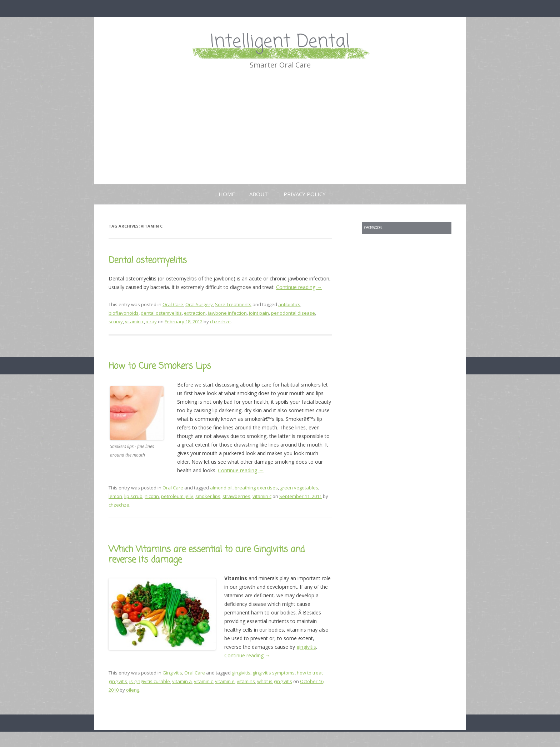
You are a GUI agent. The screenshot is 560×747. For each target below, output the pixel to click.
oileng (133, 690)
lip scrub (133, 496)
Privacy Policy (305, 194)
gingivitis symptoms (274, 673)
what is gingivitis (275, 681)
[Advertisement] (280, 130)
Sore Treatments (233, 304)
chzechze (220, 322)
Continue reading (299, 287)
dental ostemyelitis (161, 313)
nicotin (152, 496)
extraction (195, 313)
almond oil (221, 488)
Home (227, 194)
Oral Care (173, 304)
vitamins (246, 681)
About (259, 194)
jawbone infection (227, 313)
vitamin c (134, 322)
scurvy (116, 322)
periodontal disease (293, 313)
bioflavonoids (124, 313)
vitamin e (225, 681)
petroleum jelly (177, 496)
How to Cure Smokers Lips (160, 366)
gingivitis (306, 647)
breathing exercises (256, 488)
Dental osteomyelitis (148, 261)
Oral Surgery (199, 304)
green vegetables (299, 488)
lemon (115, 496)
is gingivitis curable (150, 681)
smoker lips (208, 496)
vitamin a (182, 681)
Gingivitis (172, 673)
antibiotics (289, 304)
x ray (151, 322)
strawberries (236, 496)
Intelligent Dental (280, 42)
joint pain (259, 313)
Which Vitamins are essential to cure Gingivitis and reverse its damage (207, 555)
